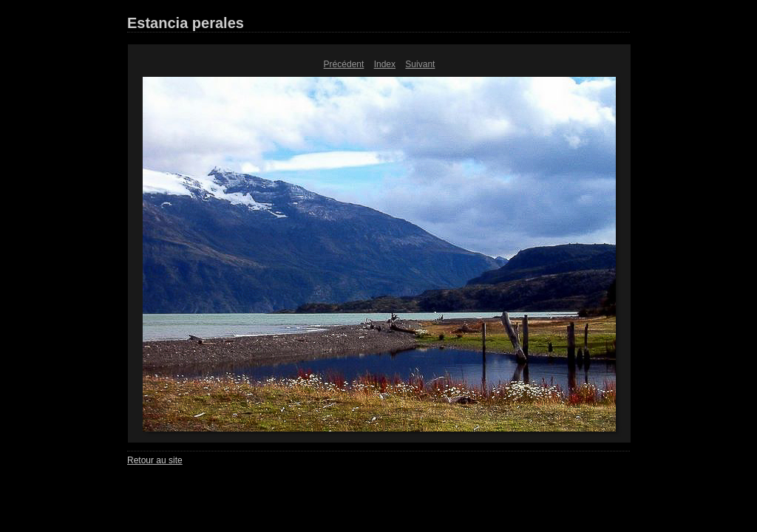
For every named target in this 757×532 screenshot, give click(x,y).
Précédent (344, 64)
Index (385, 64)
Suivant (420, 64)
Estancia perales (186, 23)
